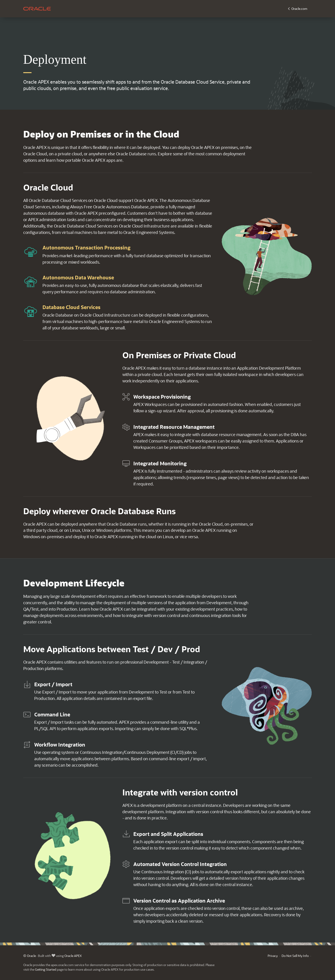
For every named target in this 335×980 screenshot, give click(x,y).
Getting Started (46, 969)
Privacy (273, 956)
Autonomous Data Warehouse (78, 277)
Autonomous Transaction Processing (86, 248)
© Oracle (30, 956)
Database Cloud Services (71, 307)
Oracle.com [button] (299, 9)
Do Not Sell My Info (295, 956)
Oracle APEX (73, 956)
